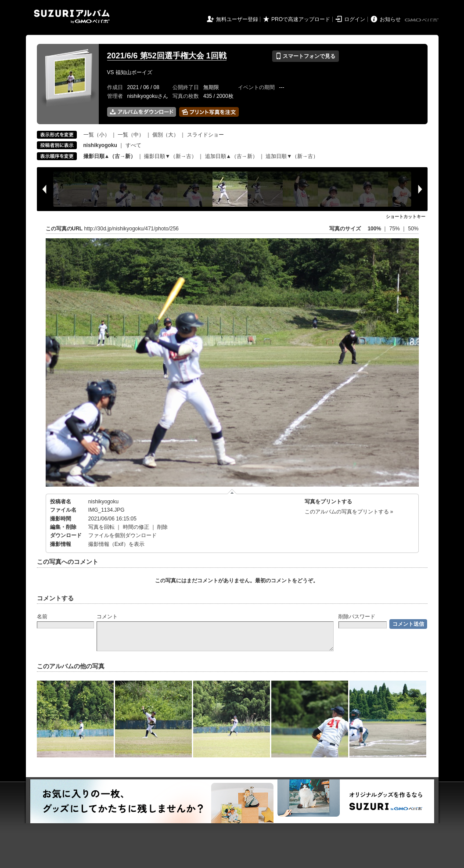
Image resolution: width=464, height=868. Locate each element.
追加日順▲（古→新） (231, 156)
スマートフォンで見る (305, 56)
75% (395, 229)
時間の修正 (136, 527)
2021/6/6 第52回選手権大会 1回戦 (167, 56)
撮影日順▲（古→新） (110, 156)
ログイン (355, 19)
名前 (42, 617)
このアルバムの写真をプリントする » (349, 512)
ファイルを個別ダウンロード (122, 535)
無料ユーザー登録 (237, 19)
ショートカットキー (406, 217)
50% (413, 229)
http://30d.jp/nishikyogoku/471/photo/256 (132, 229)
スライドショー (205, 135)
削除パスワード (357, 617)
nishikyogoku (103, 502)
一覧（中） (131, 135)
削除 (162, 527)
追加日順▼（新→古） (292, 156)
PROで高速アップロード (301, 19)
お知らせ (390, 19)
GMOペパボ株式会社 (422, 20)
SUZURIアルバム (72, 16)
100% (374, 229)
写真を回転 (101, 527)
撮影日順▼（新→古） (170, 156)
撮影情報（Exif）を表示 (116, 544)
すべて (133, 145)
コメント (107, 617)
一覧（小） (97, 135)
